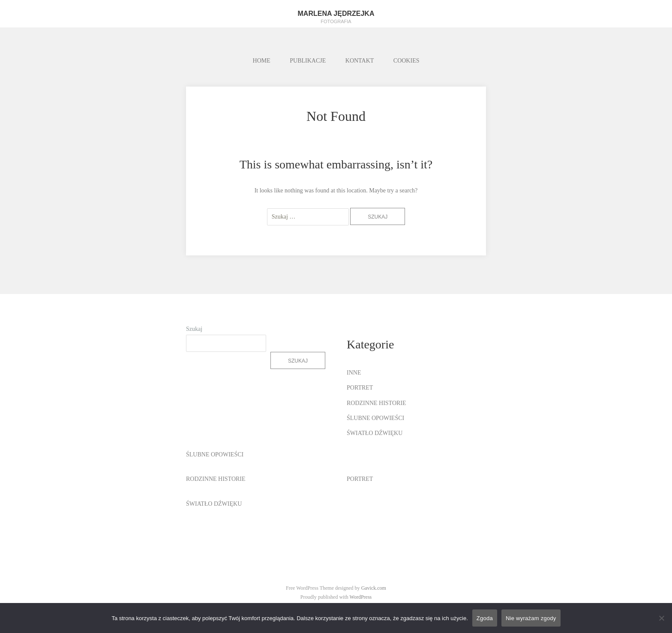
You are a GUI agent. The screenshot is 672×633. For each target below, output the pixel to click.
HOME (262, 61)
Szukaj (194, 329)
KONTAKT (360, 61)
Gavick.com (374, 588)
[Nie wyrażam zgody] (661, 618)
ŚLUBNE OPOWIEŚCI (375, 418)
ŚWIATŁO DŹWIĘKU (375, 433)
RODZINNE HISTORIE (376, 403)
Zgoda (485, 618)
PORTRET (360, 388)
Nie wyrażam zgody (531, 618)
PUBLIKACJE (308, 61)
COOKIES (406, 61)
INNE (354, 373)
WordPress (361, 597)
